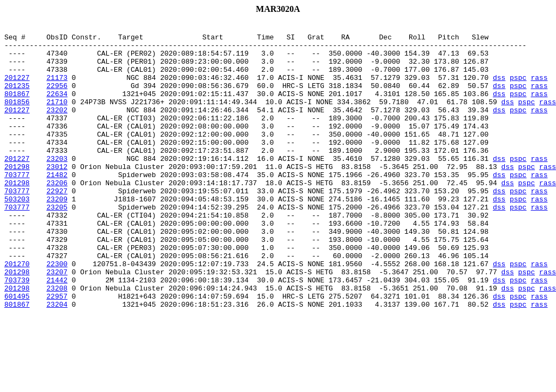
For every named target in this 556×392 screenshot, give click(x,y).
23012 (57, 195)
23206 (57, 215)
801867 (17, 108)
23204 (57, 361)
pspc (518, 89)
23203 (57, 186)
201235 (17, 98)
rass (539, 89)
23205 (57, 244)
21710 (57, 118)
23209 (57, 234)
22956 (57, 98)
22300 (57, 312)
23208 (57, 341)
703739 (17, 332)
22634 (57, 108)
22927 (57, 225)
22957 (57, 351)
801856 (17, 118)
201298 (17, 195)
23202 (57, 127)
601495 (17, 351)
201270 (17, 312)
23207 (57, 322)
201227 (17, 89)
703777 (17, 205)
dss (499, 89)
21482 (57, 205)
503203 (17, 234)
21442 (57, 332)
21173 (57, 89)
